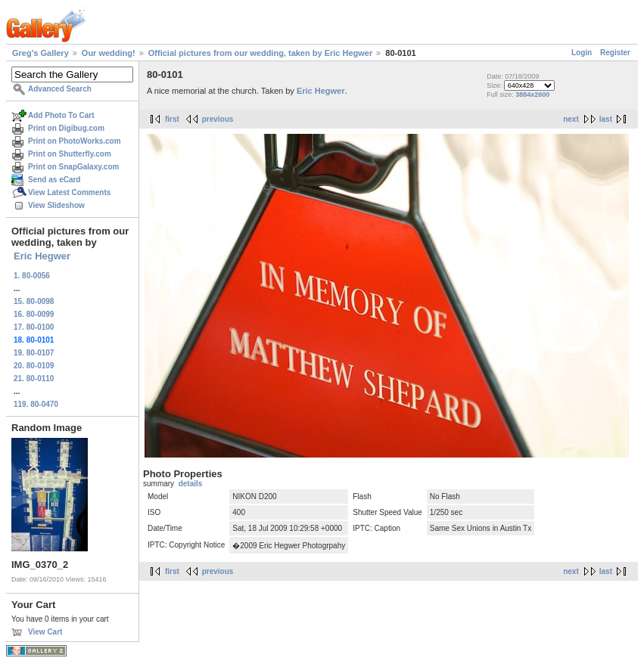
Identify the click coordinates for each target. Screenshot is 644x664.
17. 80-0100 (34, 327)
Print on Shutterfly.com (70, 154)
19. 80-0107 (34, 353)
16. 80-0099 (34, 314)
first (172, 119)
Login (582, 53)
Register (615, 53)
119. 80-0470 (36, 404)
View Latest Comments (69, 192)
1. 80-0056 (32, 276)
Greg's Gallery (40, 53)
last (606, 119)
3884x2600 (532, 95)
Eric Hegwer (42, 256)
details (191, 484)
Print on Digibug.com (66, 128)
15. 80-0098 (34, 301)
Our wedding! (109, 53)
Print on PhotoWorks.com (75, 141)
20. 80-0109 (34, 366)
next (571, 119)
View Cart (45, 632)
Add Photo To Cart (61, 115)
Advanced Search (60, 89)
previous (218, 119)
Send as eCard (54, 180)
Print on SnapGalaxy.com (73, 167)
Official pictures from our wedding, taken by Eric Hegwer (260, 53)
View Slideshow (56, 205)
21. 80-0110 (34, 379)
